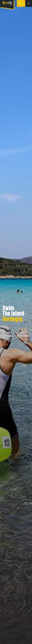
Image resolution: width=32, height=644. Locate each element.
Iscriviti (20, 3)
